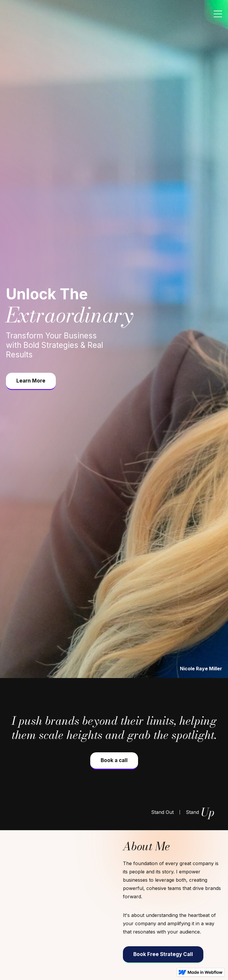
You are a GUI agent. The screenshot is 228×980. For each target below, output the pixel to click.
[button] (218, 14)
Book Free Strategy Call (163, 954)
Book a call (114, 760)
